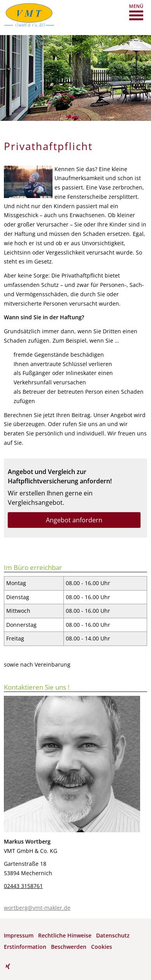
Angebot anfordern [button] (74, 520)
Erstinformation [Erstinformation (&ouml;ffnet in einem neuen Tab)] (25, 947)
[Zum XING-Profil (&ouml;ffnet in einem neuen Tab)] (8, 966)
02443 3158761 (23, 886)
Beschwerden (69, 947)
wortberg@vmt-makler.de (37, 908)
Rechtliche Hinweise (65, 935)
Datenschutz (113, 935)
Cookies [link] (102, 947)
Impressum (19, 935)
